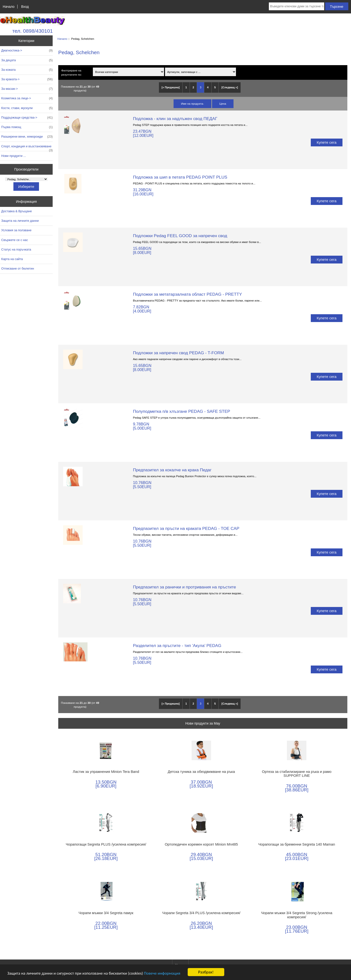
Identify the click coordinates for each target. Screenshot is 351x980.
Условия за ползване (16, 230)
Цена (223, 104)
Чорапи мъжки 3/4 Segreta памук (106, 913)
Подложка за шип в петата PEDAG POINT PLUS (180, 177)
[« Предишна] (171, 87)
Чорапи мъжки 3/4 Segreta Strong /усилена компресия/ (297, 915)
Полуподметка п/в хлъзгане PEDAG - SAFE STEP (181, 411)
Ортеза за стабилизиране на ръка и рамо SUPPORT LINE (297, 774)
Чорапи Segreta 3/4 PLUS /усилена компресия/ (201, 913)
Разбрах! (206, 972)
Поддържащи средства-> (27, 118)
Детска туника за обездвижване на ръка (201, 772)
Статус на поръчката (16, 249)
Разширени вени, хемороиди (27, 137)
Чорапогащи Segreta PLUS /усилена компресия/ (106, 844)
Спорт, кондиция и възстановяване (27, 148)
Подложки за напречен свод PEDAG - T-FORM (178, 353)
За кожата (27, 70)
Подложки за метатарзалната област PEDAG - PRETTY (187, 294)
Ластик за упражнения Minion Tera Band (106, 772)
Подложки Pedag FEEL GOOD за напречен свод (180, 236)
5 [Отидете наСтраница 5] (215, 87)
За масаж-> (27, 89)
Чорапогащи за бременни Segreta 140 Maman (297, 844)
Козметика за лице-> (27, 98)
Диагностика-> (27, 51)
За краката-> (27, 79)
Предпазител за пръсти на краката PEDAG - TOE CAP (186, 528)
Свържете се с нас (15, 240)
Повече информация (162, 973)
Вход (25, 7)
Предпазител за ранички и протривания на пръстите (184, 587)
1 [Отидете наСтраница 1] (186, 87)
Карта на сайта (12, 259)
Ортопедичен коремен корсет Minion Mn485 (201, 844)
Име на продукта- (192, 104)
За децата (27, 60)
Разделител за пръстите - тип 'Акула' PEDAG (177, 646)
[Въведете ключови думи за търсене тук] (297, 6)
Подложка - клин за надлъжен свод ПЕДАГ (175, 119)
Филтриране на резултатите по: (71, 72)
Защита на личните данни (20, 221)
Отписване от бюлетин (18, 268)
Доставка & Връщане (17, 211)
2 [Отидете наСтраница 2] (193, 87)
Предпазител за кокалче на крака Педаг (172, 470)
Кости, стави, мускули (27, 108)
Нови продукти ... (14, 156)
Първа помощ (27, 127)
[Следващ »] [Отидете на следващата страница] (230, 87)
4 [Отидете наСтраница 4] (208, 87)
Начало (9, 7)
